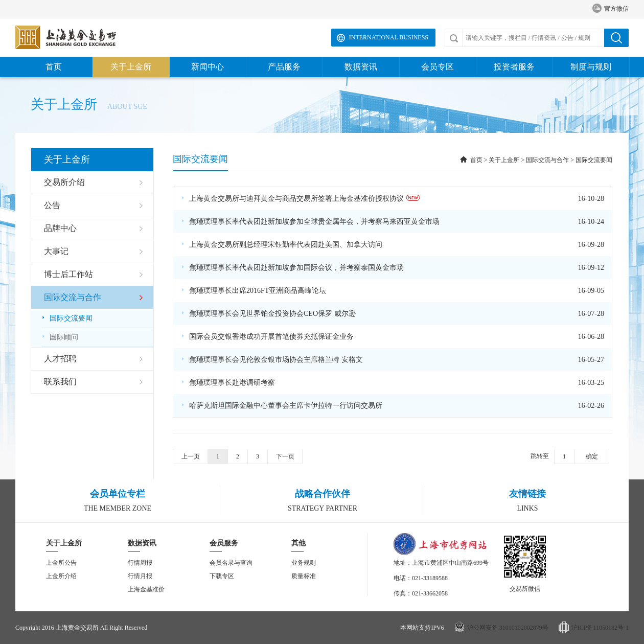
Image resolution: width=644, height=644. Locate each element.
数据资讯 (361, 67)
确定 (592, 456)
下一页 (285, 456)
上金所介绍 (61, 576)
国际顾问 (60, 337)
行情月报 (140, 576)
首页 (54, 67)
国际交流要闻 (67, 318)
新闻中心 (208, 67)
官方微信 (611, 9)
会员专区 (438, 67)
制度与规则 (591, 67)
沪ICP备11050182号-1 (600, 628)
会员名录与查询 (231, 563)
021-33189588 (430, 578)
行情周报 (140, 563)
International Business (389, 37)
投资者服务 (514, 67)
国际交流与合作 (547, 160)
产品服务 (284, 67)
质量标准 (304, 576)
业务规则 (304, 563)
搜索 (616, 38)
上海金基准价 (146, 589)
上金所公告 (61, 563)
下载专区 (222, 576)
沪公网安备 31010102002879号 (508, 628)
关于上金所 (131, 67)
